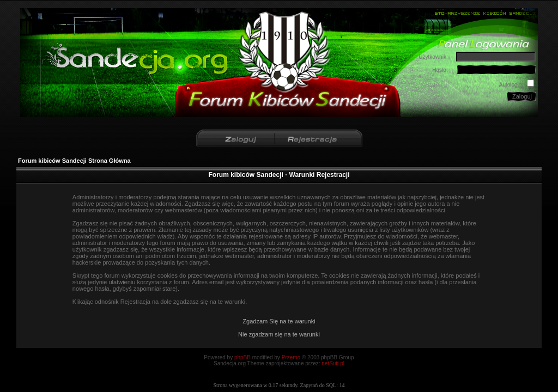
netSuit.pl (333, 363)
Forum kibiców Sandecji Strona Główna (74, 161)
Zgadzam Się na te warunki (279, 321)
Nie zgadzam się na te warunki (279, 334)
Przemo (291, 357)
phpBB (242, 357)
